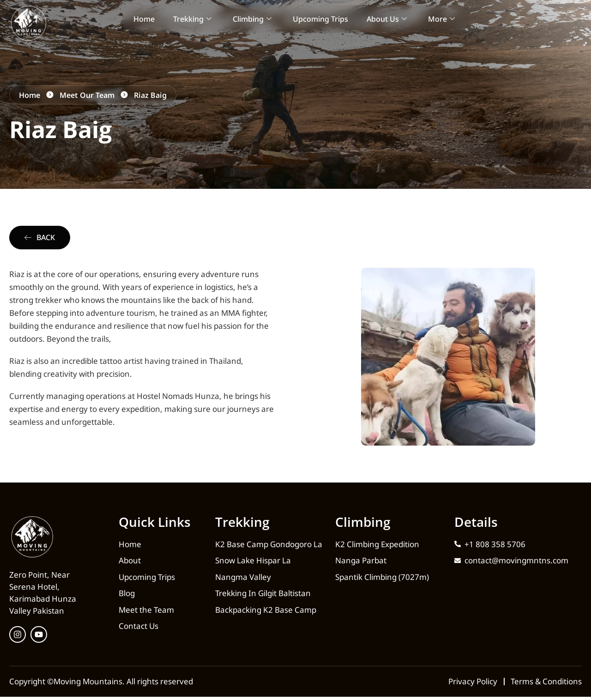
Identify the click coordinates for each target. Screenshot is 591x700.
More (441, 19)
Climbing (252, 19)
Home (144, 19)
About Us (387, 19)
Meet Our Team (87, 95)
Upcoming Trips (320, 19)
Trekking (192, 19)
